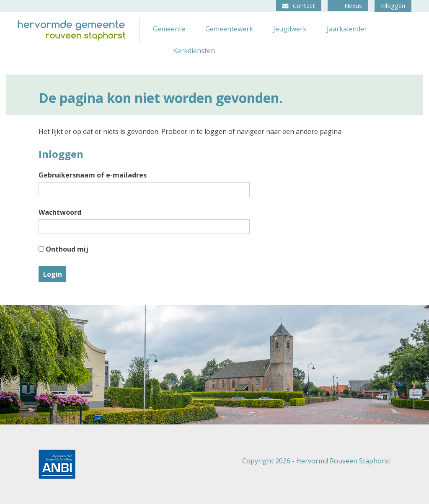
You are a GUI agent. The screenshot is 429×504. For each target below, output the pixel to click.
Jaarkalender (347, 29)
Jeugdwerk (290, 29)
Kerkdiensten (194, 51)
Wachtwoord (60, 212)
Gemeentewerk (229, 29)
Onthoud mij (63, 249)
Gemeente (169, 29)
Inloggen (393, 6)
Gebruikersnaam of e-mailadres (93, 175)
